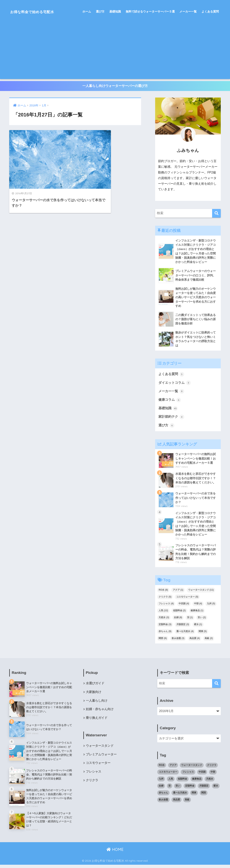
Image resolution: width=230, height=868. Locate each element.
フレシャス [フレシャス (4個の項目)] (166, 606)
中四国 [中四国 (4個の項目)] (184, 606)
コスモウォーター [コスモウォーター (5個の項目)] (187, 599)
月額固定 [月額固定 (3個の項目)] (183, 627)
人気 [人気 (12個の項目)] (163, 613)
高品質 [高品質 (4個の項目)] (195, 641)
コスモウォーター (98, 766)
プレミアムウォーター (101, 757)
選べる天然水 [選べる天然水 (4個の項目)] (185, 634)
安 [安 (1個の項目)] (190, 620)
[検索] (216, 213)
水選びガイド (95, 686)
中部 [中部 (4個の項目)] (198, 606)
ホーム (87, 11)
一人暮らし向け (97, 703)
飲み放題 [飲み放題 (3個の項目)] (178, 641)
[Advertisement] (115, 52)
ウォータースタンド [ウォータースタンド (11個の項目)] (201, 592)
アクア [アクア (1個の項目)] (178, 592)
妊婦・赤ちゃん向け (100, 712)
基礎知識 (115, 11)
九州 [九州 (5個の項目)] (211, 606)
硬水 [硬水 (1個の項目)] (198, 627)
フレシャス (94, 775)
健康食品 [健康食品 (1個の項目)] (197, 613)
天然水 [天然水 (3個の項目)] (164, 620)
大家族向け (94, 694)
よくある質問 (210, 11)
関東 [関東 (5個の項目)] (203, 634)
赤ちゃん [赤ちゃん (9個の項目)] (165, 634)
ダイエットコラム (175, 384)
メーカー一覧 (188, 11)
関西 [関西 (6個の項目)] (163, 641)
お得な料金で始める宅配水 (38, 11)
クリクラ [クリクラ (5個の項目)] (165, 599)
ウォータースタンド (100, 749)
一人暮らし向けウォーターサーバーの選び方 (115, 86)
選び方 (100, 11)
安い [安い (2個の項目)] (202, 620)
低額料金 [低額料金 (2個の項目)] (179, 613)
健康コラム (170, 401)
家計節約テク (171, 418)
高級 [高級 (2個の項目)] (209, 641)
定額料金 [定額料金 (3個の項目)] (165, 627)
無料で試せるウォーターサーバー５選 (150, 11)
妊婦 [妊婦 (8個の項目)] (178, 620)
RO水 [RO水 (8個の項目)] (163, 592)
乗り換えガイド (97, 721)
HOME (115, 852)
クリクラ (92, 783)
